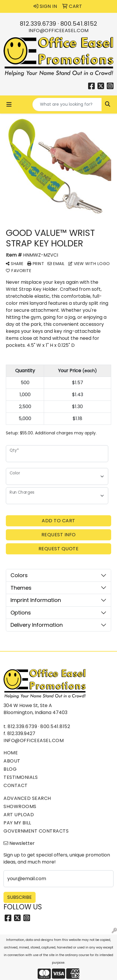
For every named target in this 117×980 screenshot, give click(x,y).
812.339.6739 (38, 24)
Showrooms (20, 806)
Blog (10, 769)
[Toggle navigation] (9, 105)
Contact (16, 785)
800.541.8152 (79, 24)
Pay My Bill (17, 823)
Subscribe (20, 897)
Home (11, 753)
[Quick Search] (67, 105)
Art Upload (19, 815)
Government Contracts (36, 831)
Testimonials (21, 777)
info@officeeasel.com (59, 31)
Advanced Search (27, 798)
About (12, 761)
